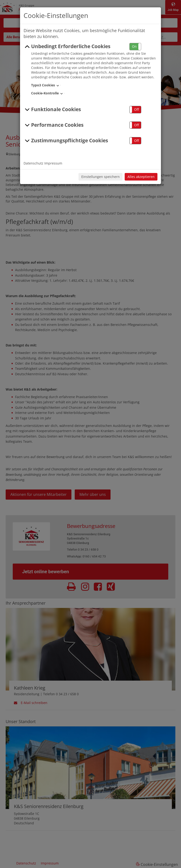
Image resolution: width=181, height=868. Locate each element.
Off (136, 109)
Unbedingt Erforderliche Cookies (67, 46)
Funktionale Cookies (52, 110)
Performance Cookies (53, 125)
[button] (135, 47)
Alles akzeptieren (141, 177)
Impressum (53, 163)
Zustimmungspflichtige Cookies (66, 141)
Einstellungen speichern (101, 177)
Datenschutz (33, 163)
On (134, 46)
